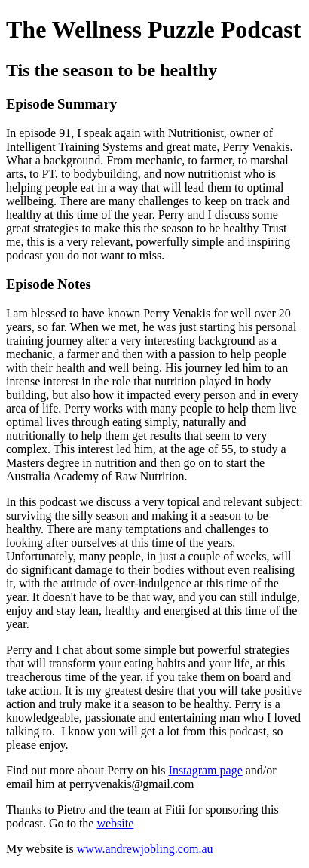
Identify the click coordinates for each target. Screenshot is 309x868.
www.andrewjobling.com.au (145, 849)
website (115, 823)
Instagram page (206, 770)
